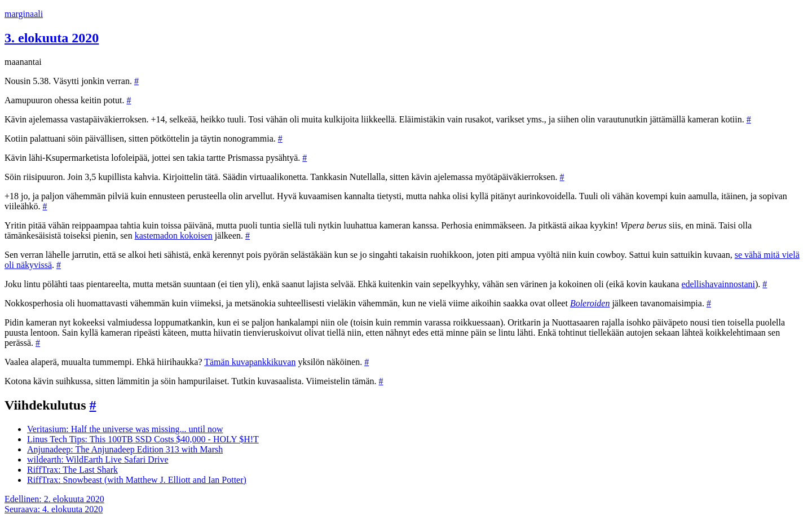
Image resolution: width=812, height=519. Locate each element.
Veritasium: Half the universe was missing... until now (125, 429)
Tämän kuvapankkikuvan (250, 362)
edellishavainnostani (718, 284)
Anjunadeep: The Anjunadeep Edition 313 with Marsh (125, 449)
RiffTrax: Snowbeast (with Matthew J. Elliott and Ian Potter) (137, 480)
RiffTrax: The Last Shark (72, 470)
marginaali (24, 14)
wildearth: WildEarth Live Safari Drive (98, 459)
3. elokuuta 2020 (52, 38)
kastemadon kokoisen (174, 236)
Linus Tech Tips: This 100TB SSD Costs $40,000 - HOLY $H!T (143, 439)
